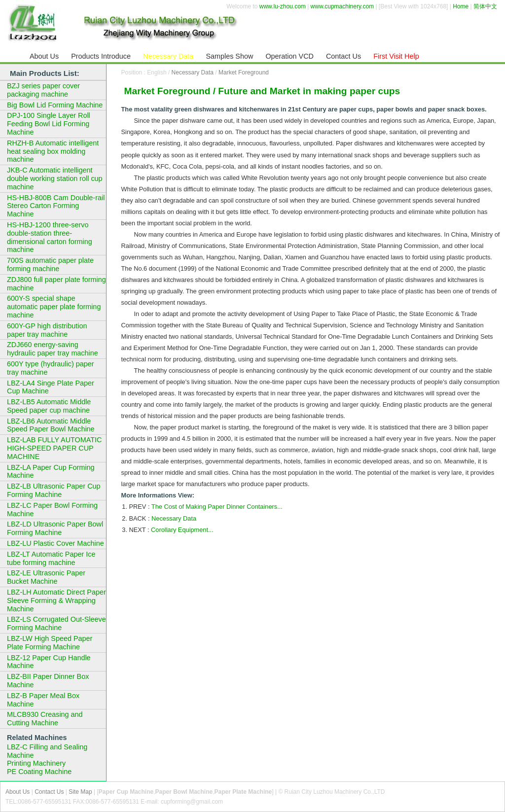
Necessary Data (193, 72)
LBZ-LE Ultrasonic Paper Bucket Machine (46, 577)
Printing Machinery (36, 763)
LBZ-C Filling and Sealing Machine (47, 751)
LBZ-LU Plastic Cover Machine (55, 543)
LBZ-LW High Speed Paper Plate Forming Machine (50, 643)
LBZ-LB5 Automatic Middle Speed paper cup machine (49, 406)
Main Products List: (45, 73)
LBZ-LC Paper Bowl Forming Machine (52, 510)
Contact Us (49, 792)
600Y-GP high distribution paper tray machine (47, 330)
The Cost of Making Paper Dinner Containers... (217, 507)
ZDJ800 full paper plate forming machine (56, 284)
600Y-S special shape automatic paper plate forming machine (54, 307)
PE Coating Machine (39, 772)
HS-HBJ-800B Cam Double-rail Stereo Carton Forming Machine (56, 206)
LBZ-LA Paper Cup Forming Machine (51, 472)
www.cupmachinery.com (342, 6)
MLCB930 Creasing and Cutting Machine (45, 719)
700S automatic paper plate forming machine (50, 265)
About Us (18, 792)
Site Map (80, 792)
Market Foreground (244, 72)
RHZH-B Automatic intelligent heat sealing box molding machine (53, 151)
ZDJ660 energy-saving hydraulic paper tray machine (53, 349)
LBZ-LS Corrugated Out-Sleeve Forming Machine (56, 623)
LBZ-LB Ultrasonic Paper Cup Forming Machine (54, 490)
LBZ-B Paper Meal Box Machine (43, 700)
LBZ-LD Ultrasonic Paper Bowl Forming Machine (55, 528)
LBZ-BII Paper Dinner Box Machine (48, 681)
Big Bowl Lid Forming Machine (55, 105)
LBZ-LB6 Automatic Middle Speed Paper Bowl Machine (51, 425)
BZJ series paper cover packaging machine (43, 90)
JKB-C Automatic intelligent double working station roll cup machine (55, 178)
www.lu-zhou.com (283, 6)
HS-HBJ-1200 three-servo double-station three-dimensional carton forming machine (50, 237)
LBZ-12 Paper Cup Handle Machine (49, 662)
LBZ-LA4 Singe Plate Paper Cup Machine (51, 387)
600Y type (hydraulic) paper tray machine (51, 368)
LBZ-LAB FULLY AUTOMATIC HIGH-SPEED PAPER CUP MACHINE (54, 448)
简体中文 (485, 6)
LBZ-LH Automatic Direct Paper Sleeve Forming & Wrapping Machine (56, 600)
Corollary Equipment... (182, 530)
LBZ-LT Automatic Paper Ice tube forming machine (51, 558)
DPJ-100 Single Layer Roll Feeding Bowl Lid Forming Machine (49, 124)
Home (461, 6)
